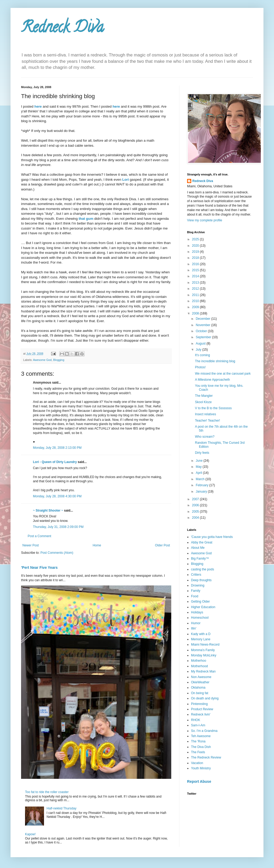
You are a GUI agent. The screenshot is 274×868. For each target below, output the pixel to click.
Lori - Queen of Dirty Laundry (55, 462)
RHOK (196, 720)
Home (97, 545)
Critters (196, 575)
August (201, 344)
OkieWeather (200, 682)
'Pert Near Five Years (39, 567)
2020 (196, 246)
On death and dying (205, 698)
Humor (196, 623)
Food (195, 596)
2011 (196, 295)
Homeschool (200, 618)
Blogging (59, 360)
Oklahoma (198, 688)
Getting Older (200, 602)
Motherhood (199, 666)
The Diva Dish (201, 747)
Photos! (200, 367)
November (204, 325)
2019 (196, 252)
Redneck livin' (201, 714)
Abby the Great (202, 542)
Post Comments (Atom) (57, 553)
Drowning (198, 585)
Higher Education (203, 607)
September (204, 337)
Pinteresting (199, 704)
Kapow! (30, 834)
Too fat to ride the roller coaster (47, 792)
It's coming (202, 355)
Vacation (197, 763)
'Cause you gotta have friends (212, 537)
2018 (196, 258)
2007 (196, 499)
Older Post (162, 545)
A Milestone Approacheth (212, 380)
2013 (196, 283)
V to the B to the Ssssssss (213, 408)
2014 (196, 276)
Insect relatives (205, 414)
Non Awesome (201, 677)
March (201, 479)
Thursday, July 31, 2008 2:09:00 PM (58, 527)
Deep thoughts (201, 580)
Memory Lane (201, 639)
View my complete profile (205, 220)
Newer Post (31, 545)
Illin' (194, 628)
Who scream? (205, 437)
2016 (196, 264)
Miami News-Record (205, 645)
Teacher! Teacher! (207, 421)
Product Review (202, 709)
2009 (196, 307)
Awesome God (42, 360)
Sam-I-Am (198, 725)
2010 (196, 301)
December (204, 319)
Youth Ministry (201, 768)
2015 (196, 270)
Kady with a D (201, 634)
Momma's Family (203, 650)
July (199, 350)
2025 (196, 239)
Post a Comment (39, 536)
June (200, 461)
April (199, 473)
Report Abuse (199, 781)
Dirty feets (202, 453)
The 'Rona (198, 741)
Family (196, 591)
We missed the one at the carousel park (223, 374)
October (202, 331)
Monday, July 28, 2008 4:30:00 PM (57, 496)
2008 (196, 313)
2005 (196, 512)
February (202, 485)
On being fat (200, 693)
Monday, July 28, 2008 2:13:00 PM (57, 448)
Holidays (197, 612)
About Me (198, 548)
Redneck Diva (62, 29)
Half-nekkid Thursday (62, 808)
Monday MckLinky (204, 655)
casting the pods (202, 569)
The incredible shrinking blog (215, 361)
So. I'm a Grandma (204, 731)
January (202, 492)
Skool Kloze (203, 402)
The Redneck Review (206, 757)
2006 (196, 505)
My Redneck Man (203, 671)
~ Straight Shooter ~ (48, 511)
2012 (196, 289)
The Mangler (204, 396)
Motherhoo (199, 661)
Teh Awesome (201, 736)
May (199, 467)
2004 (196, 518)
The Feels (198, 752)
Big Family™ (200, 559)
